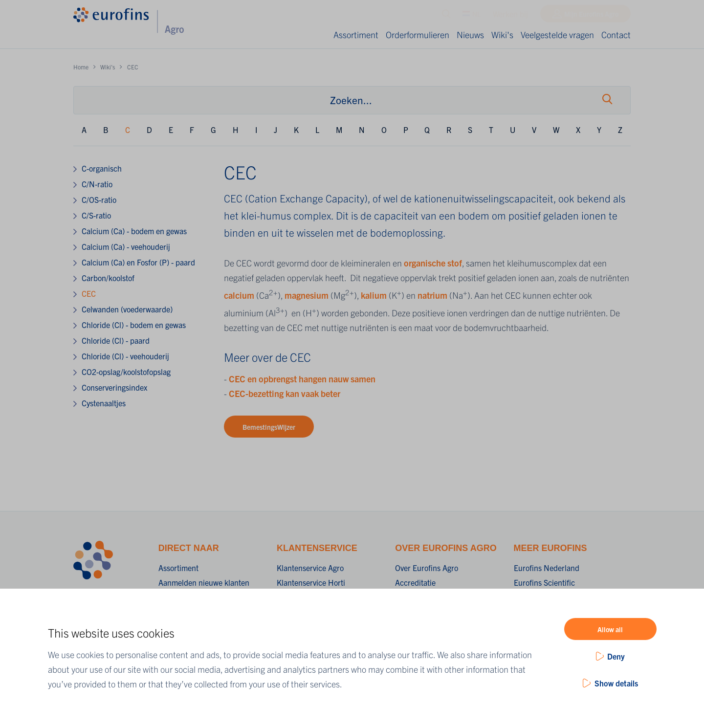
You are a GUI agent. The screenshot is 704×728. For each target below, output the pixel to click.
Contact (616, 34)
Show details (616, 683)
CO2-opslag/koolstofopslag (126, 372)
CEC (89, 293)
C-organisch (102, 168)
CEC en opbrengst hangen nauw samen (302, 379)
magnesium (308, 295)
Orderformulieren (418, 34)
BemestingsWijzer (269, 427)
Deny (616, 656)
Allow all (610, 629)
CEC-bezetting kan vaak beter (285, 393)
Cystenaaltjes (104, 403)
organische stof (433, 263)
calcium (240, 295)
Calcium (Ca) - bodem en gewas (134, 231)
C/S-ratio (96, 215)
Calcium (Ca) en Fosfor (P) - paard (138, 262)
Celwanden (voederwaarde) (127, 309)
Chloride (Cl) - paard (116, 340)
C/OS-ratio (99, 199)
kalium (375, 295)
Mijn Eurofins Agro (591, 16)
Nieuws (470, 34)
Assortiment (356, 34)
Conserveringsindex (114, 387)
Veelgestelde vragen (557, 34)
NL (472, 16)
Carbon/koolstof (108, 278)
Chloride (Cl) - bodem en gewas (134, 325)
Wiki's (502, 34)
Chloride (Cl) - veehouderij (125, 356)
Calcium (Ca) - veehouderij (126, 246)
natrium (433, 295)
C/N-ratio (97, 184)
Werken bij (510, 16)
